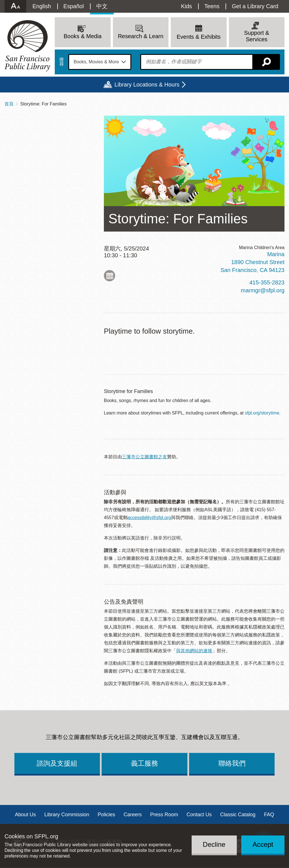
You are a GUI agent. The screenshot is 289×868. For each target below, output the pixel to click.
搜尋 (62, 62)
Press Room (164, 815)
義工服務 (144, 763)
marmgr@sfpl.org (263, 290)
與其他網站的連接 (194, 651)
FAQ (269, 815)
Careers (133, 815)
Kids (186, 6)
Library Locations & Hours (147, 85)
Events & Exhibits (199, 37)
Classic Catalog (238, 815)
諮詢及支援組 (57, 763)
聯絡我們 (232, 763)
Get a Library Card (255, 6)
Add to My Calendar (110, 276)
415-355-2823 (267, 282)
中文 (102, 6)
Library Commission (67, 815)
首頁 (9, 104)
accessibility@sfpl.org (149, 518)
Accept (263, 844)
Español (74, 6)
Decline (214, 844)
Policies (106, 815)
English (42, 6)
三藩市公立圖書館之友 (144, 457)
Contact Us (199, 815)
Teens (212, 6)
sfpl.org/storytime (262, 413)
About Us (25, 815)
